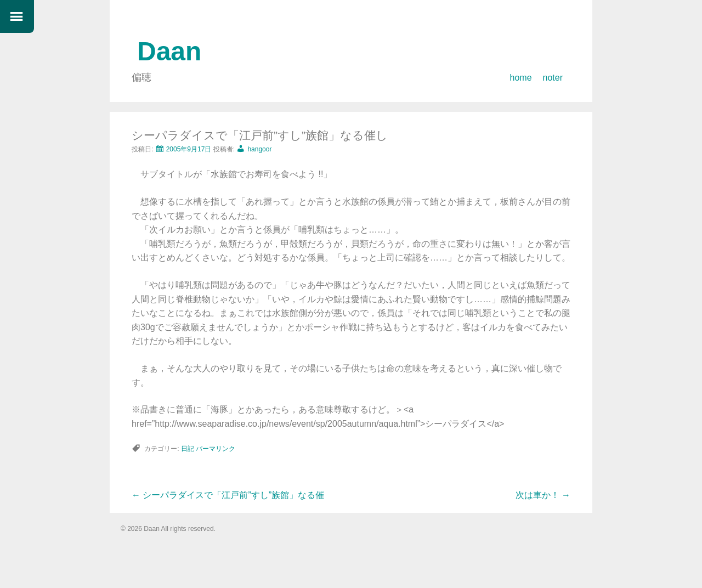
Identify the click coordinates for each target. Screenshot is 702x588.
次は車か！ (543, 495)
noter (553, 78)
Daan (169, 51)
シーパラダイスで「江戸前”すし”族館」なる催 (228, 495)
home (521, 78)
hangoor (259, 149)
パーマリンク (216, 449)
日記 (188, 449)
